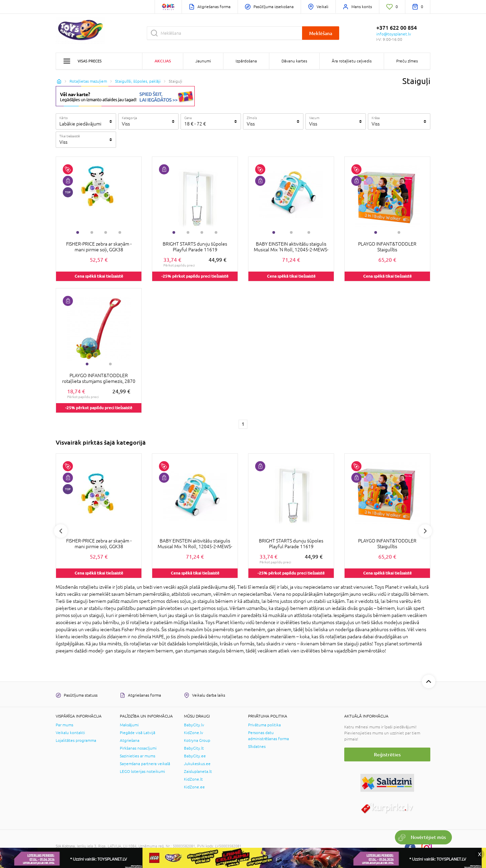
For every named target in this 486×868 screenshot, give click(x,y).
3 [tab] (106, 232)
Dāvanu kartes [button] (294, 61)
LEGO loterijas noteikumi (142, 772)
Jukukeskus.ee (197, 764)
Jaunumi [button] (203, 61)
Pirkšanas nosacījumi (138, 748)
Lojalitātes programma (76, 740)
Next (425, 531)
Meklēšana (321, 33)
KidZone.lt (193, 779)
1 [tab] (78, 232)
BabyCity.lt (194, 748)
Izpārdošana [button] (246, 61)
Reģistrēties (387, 754)
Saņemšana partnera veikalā (145, 764)
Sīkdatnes (257, 747)
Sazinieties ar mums (138, 756)
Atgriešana (130, 740)
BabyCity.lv (194, 725)
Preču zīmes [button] (407, 61)
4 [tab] (120, 232)
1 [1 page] (243, 424)
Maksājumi (129, 725)
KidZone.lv (194, 733)
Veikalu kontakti (70, 733)
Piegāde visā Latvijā (138, 733)
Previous (61, 531)
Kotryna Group (197, 740)
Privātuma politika (264, 725)
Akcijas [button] (163, 61)
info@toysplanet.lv (394, 34)
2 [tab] (92, 232)
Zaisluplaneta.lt (198, 772)
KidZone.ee (194, 787)
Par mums (64, 725)
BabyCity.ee (195, 756)
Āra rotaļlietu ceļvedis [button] (352, 61)
